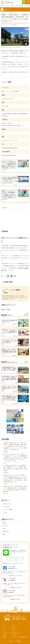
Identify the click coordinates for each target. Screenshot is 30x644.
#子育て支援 (6, 531)
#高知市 (4, 523)
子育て (4, 628)
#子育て (4, 529)
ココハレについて (15, 625)
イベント (5, 630)
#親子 (4, 534)
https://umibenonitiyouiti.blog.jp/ (10, 148)
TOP (4, 625)
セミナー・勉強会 (8, 510)
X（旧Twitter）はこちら (14, 587)
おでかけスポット (7, 632)
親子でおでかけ (7, 504)
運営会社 (13, 628)
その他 (5, 512)
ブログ (19, 268)
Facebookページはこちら (14, 576)
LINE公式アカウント (16, 632)
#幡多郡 (3, 310)
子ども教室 (6, 507)
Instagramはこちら (14, 599)
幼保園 (4, 635)
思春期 (4, 637)
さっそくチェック (15, 559)
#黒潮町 (8, 310)
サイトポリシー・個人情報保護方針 (19, 637)
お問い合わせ (14, 635)
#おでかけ (5, 526)
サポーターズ (14, 630)
